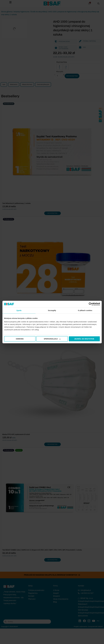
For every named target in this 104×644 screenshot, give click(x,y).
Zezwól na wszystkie (84, 339)
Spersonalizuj (52, 339)
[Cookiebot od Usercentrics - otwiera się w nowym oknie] (90, 304)
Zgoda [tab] (19, 310)
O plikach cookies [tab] (85, 310)
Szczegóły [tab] (52, 310)
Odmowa (20, 339)
